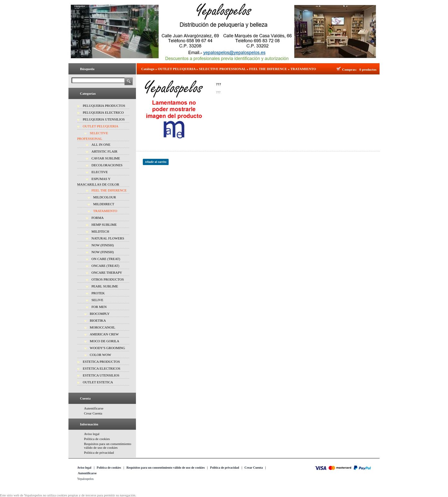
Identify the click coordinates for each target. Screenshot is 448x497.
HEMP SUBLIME (104, 225)
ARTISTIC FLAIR (104, 151)
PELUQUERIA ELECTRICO (103, 112)
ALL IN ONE (101, 144)
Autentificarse (94, 408)
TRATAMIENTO (105, 211)
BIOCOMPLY (100, 314)
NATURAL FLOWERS (108, 238)
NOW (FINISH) (103, 245)
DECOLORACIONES (107, 165)
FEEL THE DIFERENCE (109, 190)
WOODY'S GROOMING (108, 348)
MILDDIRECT (104, 204)
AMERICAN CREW (104, 334)
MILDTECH (100, 231)
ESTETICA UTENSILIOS (101, 375)
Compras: (350, 69)
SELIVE (97, 300)
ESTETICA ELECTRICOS (102, 368)
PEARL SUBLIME (105, 286)
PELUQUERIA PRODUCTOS (104, 106)
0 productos (368, 69)
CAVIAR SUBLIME (106, 158)
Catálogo (148, 69)
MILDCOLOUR (105, 197)
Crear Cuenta (93, 413)
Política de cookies (97, 439)
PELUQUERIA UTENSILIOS (104, 119)
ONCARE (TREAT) (105, 266)
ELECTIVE (100, 172)
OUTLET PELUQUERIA (100, 126)
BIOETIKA (98, 320)
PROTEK (98, 293)
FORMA (98, 218)
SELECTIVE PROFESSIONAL (222, 69)
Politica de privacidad (99, 452)
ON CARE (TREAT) (106, 259)
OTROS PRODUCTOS (108, 279)
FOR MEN (99, 307)
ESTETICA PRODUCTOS (101, 362)
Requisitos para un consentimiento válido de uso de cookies (108, 446)
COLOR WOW (101, 355)
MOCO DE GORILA (105, 341)
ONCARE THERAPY (107, 272)
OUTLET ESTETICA (98, 382)
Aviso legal (92, 434)
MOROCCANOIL (103, 327)
